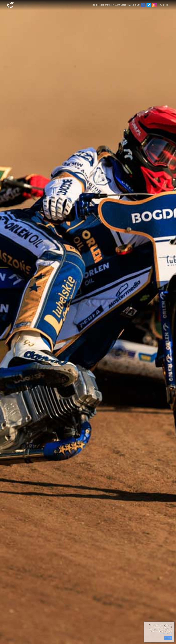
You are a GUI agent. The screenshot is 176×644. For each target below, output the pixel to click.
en (164, 5)
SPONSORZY (110, 5)
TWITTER (149, 5)
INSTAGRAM (154, 5)
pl (161, 5)
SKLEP (137, 5)
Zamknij (168, 638)
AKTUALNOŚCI (121, 5)
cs (167, 5)
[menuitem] (95, 5)
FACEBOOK (143, 5)
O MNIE (101, 5)
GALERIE (131, 5)
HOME (95, 5)
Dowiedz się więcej (166, 633)
